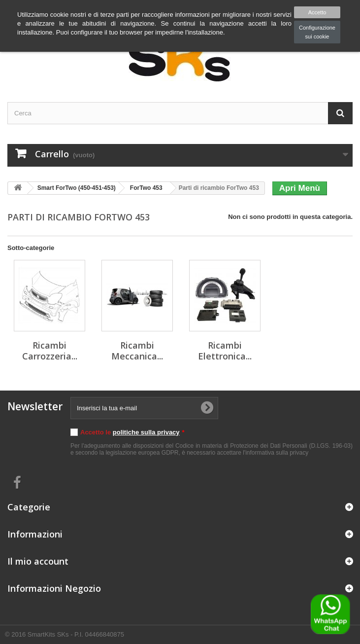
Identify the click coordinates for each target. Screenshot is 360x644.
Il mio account (38, 561)
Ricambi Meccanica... (137, 351)
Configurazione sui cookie (317, 32)
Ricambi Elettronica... (225, 351)
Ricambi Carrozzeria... (50, 351)
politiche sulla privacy (146, 432)
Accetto (317, 12)
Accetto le (132, 432)
